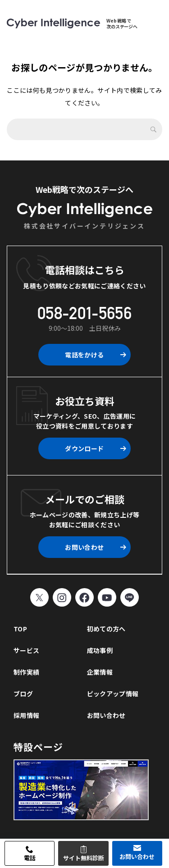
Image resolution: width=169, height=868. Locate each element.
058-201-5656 (84, 313)
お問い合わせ (84, 547)
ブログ (23, 694)
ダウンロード (84, 448)
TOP (20, 629)
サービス (26, 650)
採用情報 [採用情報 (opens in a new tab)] (26, 715)
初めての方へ (106, 629)
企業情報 (100, 672)
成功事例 (100, 650)
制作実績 (26, 672)
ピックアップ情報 (113, 694)
